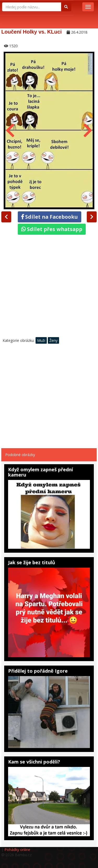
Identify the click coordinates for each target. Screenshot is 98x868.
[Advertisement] (49, 287)
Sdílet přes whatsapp (52, 229)
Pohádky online (17, 849)
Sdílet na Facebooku (50, 217)
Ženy (53, 340)
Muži (41, 340)
